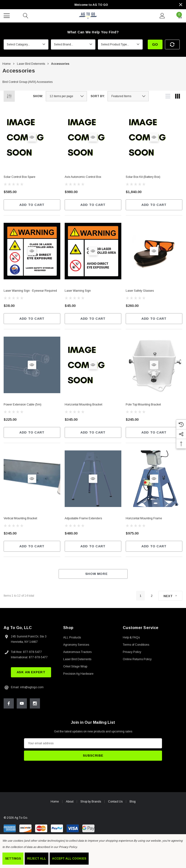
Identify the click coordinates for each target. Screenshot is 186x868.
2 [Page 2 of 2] (152, 596)
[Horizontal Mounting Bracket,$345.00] (93, 405)
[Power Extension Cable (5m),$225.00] (32, 405)
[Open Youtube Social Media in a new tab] (22, 705)
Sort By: (98, 96)
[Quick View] (32, 137)
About (70, 803)
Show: (38, 96)
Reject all (37, 859)
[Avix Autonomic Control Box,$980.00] (93, 177)
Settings (13, 859)
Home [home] (55, 803)
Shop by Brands (91, 803)
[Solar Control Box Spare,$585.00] (32, 177)
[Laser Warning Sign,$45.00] (93, 291)
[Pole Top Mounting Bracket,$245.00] (154, 405)
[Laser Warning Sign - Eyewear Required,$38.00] (32, 291)
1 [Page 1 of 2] (141, 596)
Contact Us (115, 803)
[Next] (170, 596)
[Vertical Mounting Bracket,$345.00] (32, 521)
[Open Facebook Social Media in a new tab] (9, 705)
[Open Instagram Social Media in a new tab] (35, 705)
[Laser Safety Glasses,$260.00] (154, 291)
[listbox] (128, 96)
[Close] (181, 5)
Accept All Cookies (69, 859)
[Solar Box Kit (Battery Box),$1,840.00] (154, 177)
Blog (133, 803)
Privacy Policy (68, 847)
